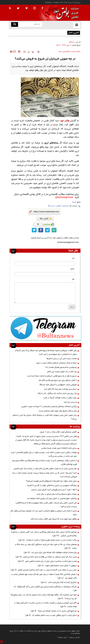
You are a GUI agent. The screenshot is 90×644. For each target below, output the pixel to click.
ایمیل (72, 269)
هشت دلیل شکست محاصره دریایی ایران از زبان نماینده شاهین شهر (47, 561)
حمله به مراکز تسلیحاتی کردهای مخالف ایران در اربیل (57, 363)
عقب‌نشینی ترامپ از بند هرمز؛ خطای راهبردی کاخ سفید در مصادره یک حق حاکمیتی (45, 469)
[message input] (45, 293)
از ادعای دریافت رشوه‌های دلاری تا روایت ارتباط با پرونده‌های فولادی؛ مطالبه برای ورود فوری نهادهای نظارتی (44, 462)
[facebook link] (41, 230)
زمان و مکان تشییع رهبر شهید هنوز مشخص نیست (58, 411)
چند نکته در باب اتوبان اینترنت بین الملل (62, 372)
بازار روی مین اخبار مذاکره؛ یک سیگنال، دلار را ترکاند (57, 393)
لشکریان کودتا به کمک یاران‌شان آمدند (59, 582)
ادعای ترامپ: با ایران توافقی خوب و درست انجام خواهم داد (51, 615)
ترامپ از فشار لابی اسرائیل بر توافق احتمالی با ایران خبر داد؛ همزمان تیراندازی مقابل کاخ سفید (44, 513)
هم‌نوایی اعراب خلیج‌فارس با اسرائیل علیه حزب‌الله (58, 385)
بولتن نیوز (65, 121)
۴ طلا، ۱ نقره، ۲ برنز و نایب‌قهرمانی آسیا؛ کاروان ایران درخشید (54, 490)
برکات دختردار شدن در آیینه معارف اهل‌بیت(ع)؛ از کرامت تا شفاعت (48, 540)
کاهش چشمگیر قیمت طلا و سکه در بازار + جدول (58, 432)
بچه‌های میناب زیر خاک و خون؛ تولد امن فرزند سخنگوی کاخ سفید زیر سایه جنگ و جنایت (46, 546)
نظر (73, 279)
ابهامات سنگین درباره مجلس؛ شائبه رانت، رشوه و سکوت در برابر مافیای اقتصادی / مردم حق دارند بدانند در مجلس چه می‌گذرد (44, 454)
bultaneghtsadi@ (64, 197)
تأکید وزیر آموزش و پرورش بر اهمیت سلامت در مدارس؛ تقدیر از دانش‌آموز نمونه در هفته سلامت (45, 605)
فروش (59, 206)
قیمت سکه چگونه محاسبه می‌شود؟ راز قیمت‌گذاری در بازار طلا (43, 32)
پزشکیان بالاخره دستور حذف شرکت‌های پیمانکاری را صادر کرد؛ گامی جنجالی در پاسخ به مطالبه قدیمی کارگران (44, 534)
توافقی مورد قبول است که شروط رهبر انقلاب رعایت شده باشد (54, 519)
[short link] (46, 212)
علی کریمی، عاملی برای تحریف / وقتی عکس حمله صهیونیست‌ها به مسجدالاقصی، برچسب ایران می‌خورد (46, 505)
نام (73, 258)
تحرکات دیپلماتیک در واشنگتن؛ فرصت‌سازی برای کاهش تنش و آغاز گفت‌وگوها (45, 589)
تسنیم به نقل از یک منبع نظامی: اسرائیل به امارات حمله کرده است (52, 376)
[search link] (15, 24)
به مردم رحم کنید (70, 402)
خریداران (66, 206)
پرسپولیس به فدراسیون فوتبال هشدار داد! (61, 367)
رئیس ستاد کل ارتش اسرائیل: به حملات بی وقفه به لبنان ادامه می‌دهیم (46, 557)
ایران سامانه (62, 637)
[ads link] (45, 328)
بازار (60, 52)
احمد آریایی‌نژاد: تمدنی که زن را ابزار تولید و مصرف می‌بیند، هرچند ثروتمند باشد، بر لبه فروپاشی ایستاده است (45, 475)
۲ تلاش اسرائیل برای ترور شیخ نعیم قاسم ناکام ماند (58, 380)
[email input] (45, 274)
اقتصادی (66, 52)
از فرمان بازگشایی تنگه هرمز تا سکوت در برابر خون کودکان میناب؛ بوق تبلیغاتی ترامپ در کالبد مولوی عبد (44, 576)
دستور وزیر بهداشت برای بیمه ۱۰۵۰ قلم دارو (60, 389)
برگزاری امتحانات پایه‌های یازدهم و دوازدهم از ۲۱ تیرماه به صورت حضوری (49, 406)
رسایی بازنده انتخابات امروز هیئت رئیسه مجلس (59, 448)
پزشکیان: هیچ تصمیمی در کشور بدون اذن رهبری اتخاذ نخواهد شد (52, 498)
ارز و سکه (51, 206)
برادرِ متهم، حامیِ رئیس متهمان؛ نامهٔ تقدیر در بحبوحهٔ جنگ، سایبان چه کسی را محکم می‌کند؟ (45, 417)
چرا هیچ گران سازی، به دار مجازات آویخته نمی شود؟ (54, 611)
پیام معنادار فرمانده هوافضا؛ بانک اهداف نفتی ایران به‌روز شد (50, 553)
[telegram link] (47, 230)
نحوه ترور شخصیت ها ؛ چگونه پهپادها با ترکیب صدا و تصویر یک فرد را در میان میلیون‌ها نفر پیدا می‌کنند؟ (44, 597)
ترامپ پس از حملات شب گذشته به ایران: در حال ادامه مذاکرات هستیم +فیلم (44, 570)
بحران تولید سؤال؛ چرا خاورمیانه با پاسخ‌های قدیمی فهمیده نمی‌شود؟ (51, 481)
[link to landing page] (65, 13)
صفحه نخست (76, 52)
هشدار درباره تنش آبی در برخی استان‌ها (62, 359)
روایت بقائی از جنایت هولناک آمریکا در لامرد (60, 398)
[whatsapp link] (54, 230)
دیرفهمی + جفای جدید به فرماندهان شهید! (57, 566)
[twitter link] (34, 230)
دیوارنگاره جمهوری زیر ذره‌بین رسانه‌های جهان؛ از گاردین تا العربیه (52, 485)
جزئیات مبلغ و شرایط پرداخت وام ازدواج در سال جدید (57, 494)
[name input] (45, 264)
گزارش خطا (46, 218)
